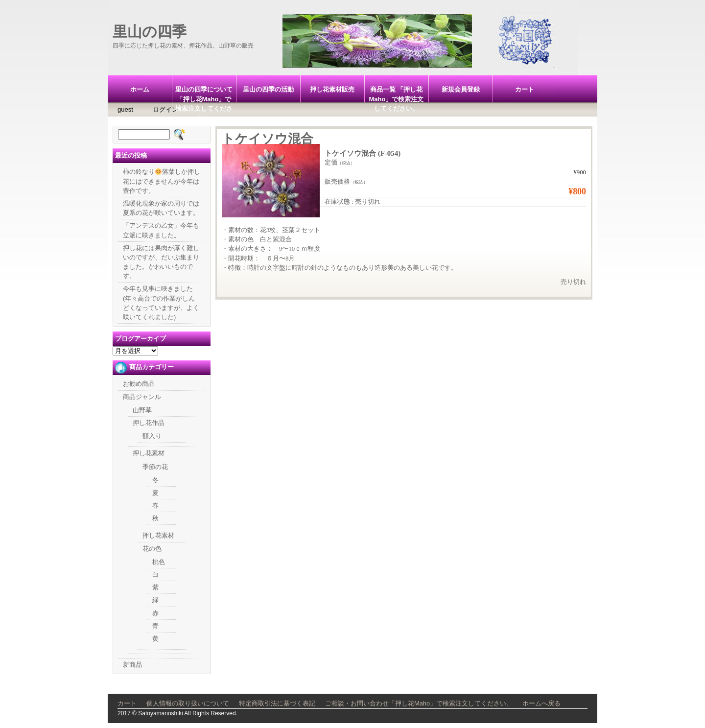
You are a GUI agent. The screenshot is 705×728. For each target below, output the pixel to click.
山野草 (142, 410)
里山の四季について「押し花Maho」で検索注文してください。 (204, 94)
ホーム (140, 89)
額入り (152, 436)
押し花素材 (149, 453)
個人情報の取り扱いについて (188, 703)
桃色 (159, 562)
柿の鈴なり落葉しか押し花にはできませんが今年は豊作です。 (162, 181)
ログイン (165, 109)
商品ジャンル (142, 397)
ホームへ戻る (541, 703)
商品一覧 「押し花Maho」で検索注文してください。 (397, 94)
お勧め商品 (139, 384)
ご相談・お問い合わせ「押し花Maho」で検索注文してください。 (419, 703)
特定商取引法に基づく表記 (277, 703)
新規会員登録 (461, 89)
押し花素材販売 (332, 89)
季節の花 (155, 467)
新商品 (132, 665)
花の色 (152, 549)
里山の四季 (150, 32)
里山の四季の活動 (268, 89)
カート (525, 89)
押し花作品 (149, 423)
